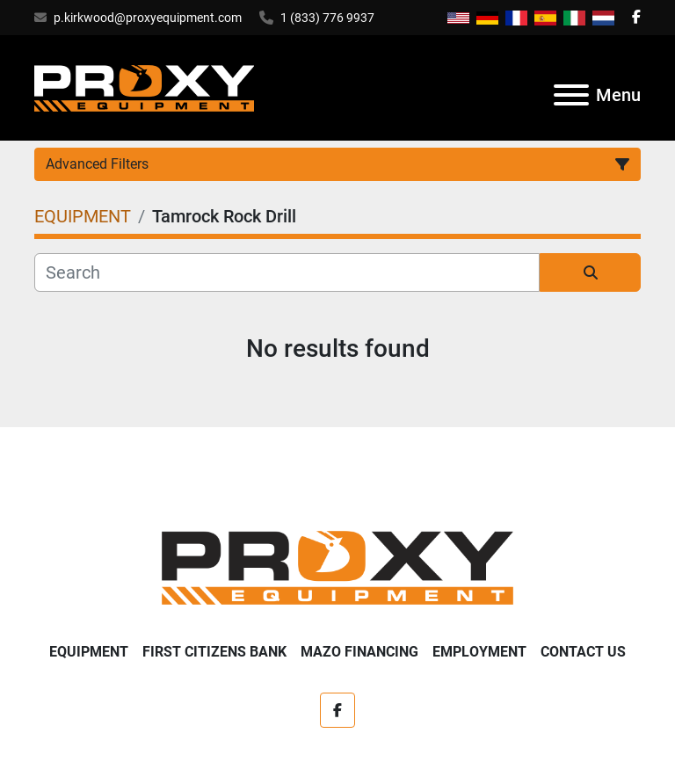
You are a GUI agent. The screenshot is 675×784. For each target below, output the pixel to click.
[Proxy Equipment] (337, 566)
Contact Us (583, 652)
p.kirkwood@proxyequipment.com (148, 18)
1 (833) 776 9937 (327, 18)
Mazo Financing (359, 652)
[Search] (287, 272)
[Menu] (571, 95)
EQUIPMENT (89, 652)
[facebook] (636, 18)
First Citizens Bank (214, 652)
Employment (479, 652)
